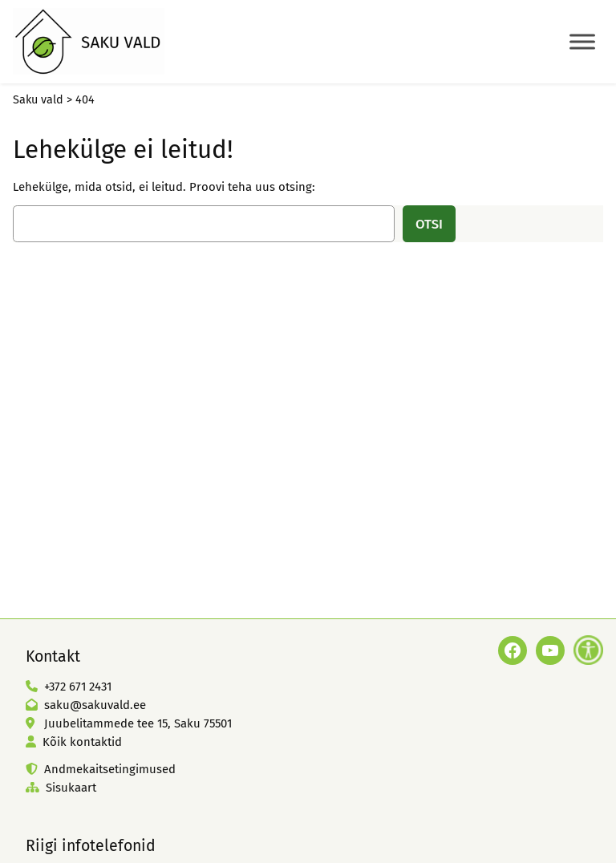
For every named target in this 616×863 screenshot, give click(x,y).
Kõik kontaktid (82, 742)
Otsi (429, 224)
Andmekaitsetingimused (110, 769)
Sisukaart (71, 788)
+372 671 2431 (78, 687)
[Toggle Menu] (582, 41)
